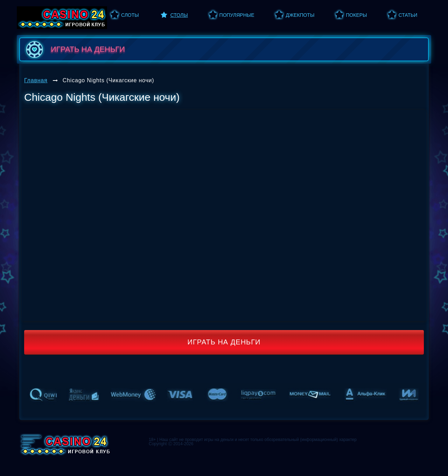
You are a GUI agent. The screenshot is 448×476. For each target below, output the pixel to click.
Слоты (130, 15)
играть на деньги (74, 49)
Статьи (408, 15)
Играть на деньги (224, 342)
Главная (36, 80)
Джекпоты (300, 15)
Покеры (356, 15)
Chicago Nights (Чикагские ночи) (108, 80)
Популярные (237, 15)
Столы (179, 15)
